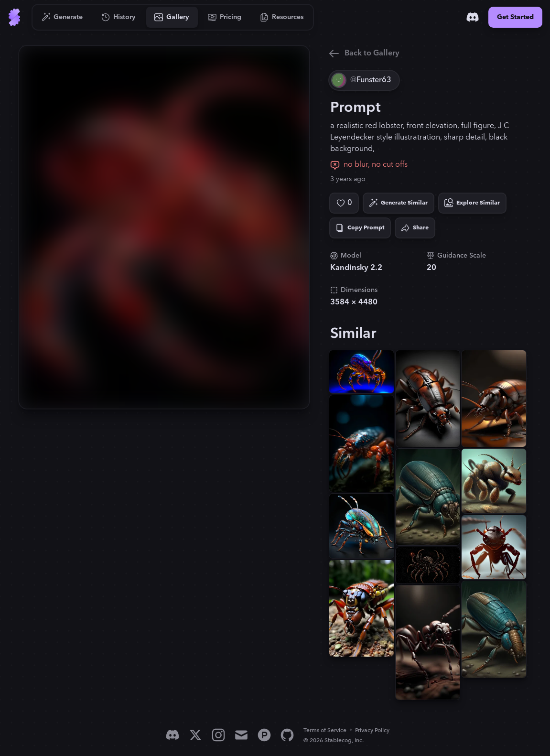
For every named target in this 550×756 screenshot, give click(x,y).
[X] (195, 735)
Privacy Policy (372, 730)
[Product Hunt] (264, 735)
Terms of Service (325, 730)
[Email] (241, 735)
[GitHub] (287, 735)
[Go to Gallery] (172, 17)
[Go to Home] (14, 17)
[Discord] (473, 17)
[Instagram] (218, 735)
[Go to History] (119, 17)
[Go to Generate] (62, 17)
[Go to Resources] (282, 17)
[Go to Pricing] (225, 17)
